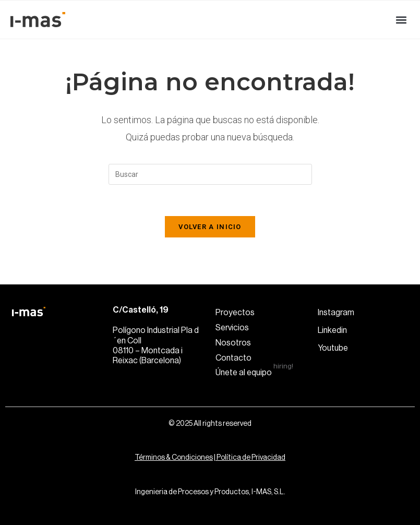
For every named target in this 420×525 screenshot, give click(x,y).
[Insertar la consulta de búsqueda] (210, 174)
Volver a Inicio (210, 227)
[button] (401, 20)
